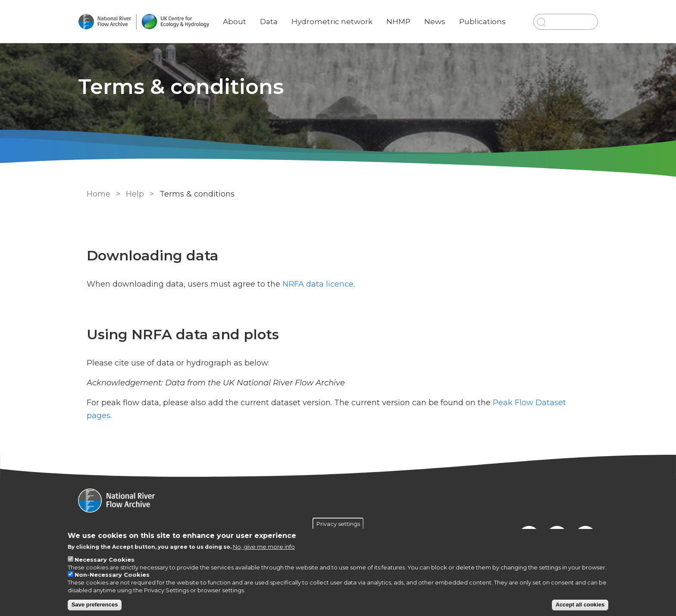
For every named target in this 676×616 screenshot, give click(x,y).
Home (98, 194)
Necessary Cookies (105, 560)
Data (277, 15)
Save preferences (95, 605)
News (441, 15)
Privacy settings (338, 524)
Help (134, 194)
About (242, 15)
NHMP (404, 15)
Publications (488, 15)
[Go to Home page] (151, 22)
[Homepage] (338, 501)
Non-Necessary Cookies (112, 575)
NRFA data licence (317, 284)
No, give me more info (264, 547)
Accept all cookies (580, 605)
